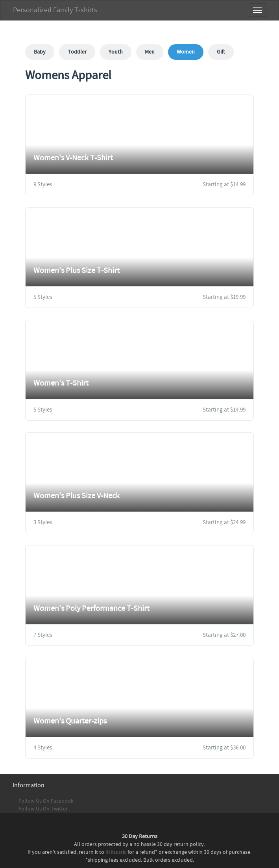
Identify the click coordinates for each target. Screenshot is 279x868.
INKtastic (116, 852)
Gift (221, 52)
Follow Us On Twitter (43, 809)
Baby (40, 52)
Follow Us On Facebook (46, 801)
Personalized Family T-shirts (55, 10)
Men (150, 52)
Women (186, 52)
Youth (116, 52)
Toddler (77, 52)
